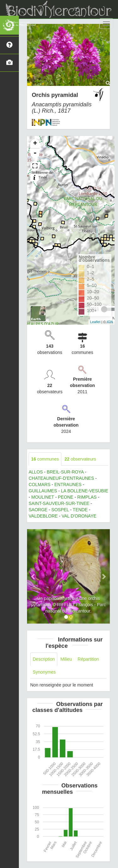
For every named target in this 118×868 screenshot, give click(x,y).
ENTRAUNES (68, 484)
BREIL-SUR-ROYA (65, 472)
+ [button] (35, 144)
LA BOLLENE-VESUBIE (85, 491)
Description (44, 659)
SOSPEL (60, 510)
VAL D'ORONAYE (79, 516)
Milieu (66, 659)
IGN (110, 322)
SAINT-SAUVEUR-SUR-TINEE (59, 503)
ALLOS (36, 472)
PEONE (66, 497)
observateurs (80, 459)
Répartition (88, 659)
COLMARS (39, 484)
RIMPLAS (87, 497)
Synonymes (44, 672)
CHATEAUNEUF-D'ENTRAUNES (61, 478)
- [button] (35, 153)
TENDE (80, 510)
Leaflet (95, 322)
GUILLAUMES (43, 491)
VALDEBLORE (43, 516)
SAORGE (38, 510)
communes (45, 459)
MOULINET (43, 497)
